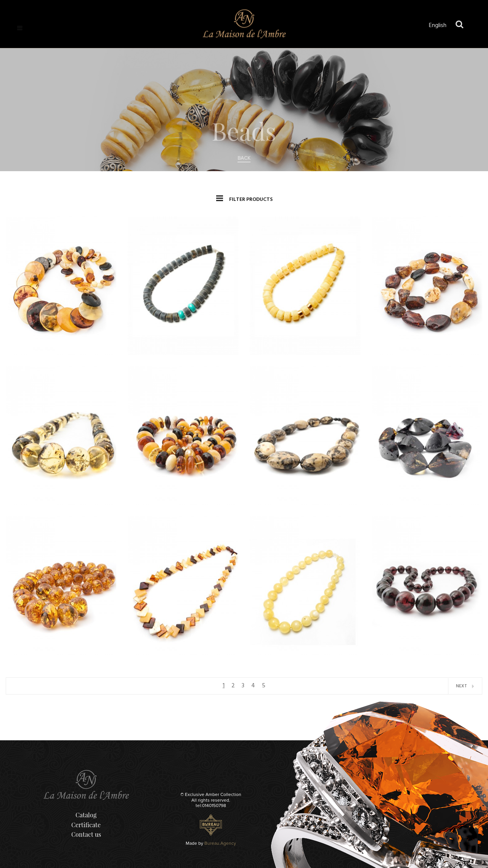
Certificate (86, 825)
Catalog (86, 815)
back (244, 159)
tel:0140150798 (211, 806)
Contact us (86, 834)
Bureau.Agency (220, 843)
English (438, 26)
